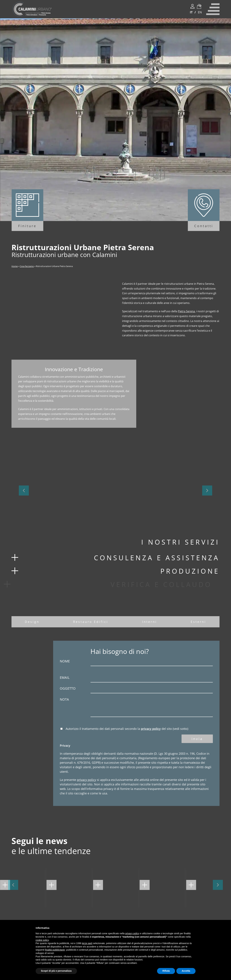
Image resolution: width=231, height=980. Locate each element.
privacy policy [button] (132, 933)
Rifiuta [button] (166, 971)
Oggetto (136, 690)
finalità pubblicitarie (55, 950)
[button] (24, 491)
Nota (136, 708)
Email (136, 679)
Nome (136, 662)
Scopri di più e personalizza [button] (56, 971)
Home (15, 266)
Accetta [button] (186, 971)
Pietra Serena (186, 311)
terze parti (87, 943)
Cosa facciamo (27, 266)
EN (200, 12)
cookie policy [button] (42, 940)
